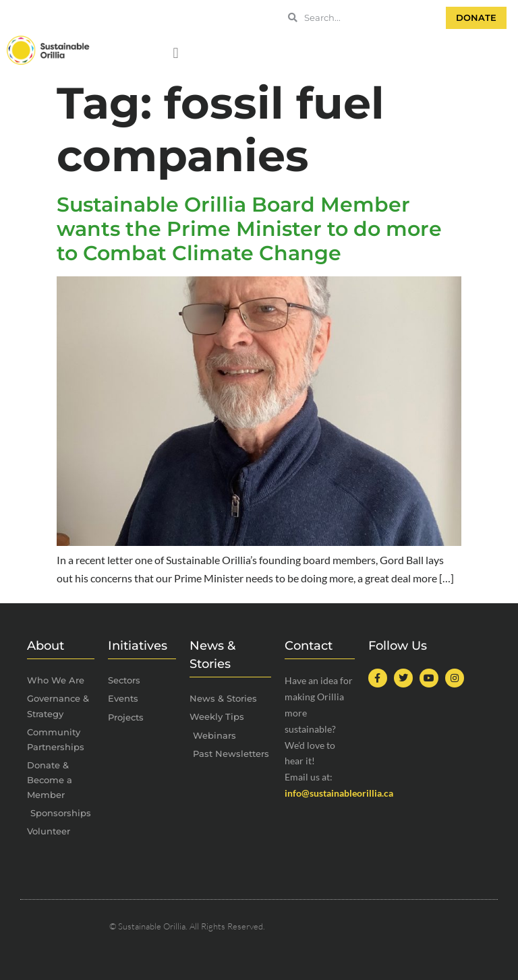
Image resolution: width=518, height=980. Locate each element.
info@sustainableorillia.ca (339, 793)
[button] (176, 54)
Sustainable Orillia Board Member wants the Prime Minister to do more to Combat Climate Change (249, 229)
